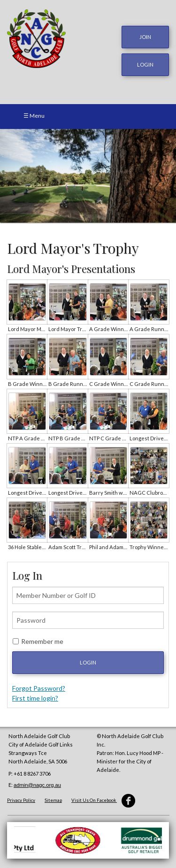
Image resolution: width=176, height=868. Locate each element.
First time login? (35, 698)
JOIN (145, 37)
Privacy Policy (21, 800)
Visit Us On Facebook (103, 800)
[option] (88, 176)
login (145, 64)
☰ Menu (34, 116)
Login (88, 662)
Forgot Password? (39, 688)
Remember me (42, 641)
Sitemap (53, 800)
